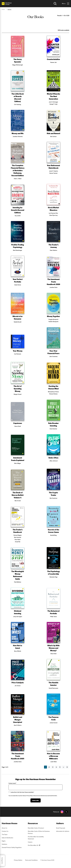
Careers (30, 842)
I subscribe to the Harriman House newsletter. (21, 792)
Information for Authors (63, 831)
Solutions (4, 844)
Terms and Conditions (31, 860)
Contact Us (5, 831)
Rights (4, 841)
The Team (5, 834)
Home (3, 9)
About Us (4, 828)
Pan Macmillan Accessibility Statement (36, 838)
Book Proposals (61, 828)
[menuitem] (12, 823)
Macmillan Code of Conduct (36, 828)
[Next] (63, 767)
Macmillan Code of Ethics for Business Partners (39, 832)
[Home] (7, 4)
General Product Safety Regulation (12, 847)
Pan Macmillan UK (34, 845)
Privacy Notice (18, 860)
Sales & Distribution (7, 838)
